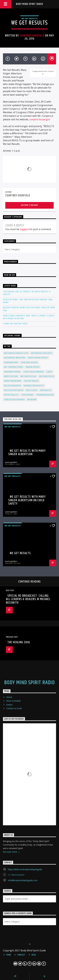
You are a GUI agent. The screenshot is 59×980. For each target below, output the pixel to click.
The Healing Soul (19, 642)
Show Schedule (13, 701)
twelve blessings (14, 399)
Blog (34, 955)
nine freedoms (13, 381)
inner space (33, 367)
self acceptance (14, 390)
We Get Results (29, 18)
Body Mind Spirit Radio (29, 4)
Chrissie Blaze (29, 362)
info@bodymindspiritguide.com (23, 880)
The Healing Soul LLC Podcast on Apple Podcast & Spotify (27, 293)
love (49, 372)
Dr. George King (13, 367)
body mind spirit (38, 358)
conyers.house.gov (40, 119)
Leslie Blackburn (34, 372)
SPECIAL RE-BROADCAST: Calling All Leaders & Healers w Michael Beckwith (28, 599)
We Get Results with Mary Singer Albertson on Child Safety (27, 500)
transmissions (45, 395)
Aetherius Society (42, 353)
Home (9, 697)
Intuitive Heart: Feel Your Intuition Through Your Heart (28, 301)
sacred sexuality (34, 386)
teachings (27, 395)
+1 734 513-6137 (16, 875)
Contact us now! (14, 708)
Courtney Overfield (32, 36)
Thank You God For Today (15, 324)
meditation (11, 376)
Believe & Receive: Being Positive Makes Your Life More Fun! (29, 309)
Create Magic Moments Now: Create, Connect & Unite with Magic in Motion (29, 317)
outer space (31, 381)
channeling (11, 362)
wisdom (32, 399)
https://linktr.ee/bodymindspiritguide (25, 869)
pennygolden (11, 462)
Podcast (21, 955)
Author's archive (29, 205)
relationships (12, 386)
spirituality (11, 395)
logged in (25, 229)
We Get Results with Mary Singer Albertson (27, 453)
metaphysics (47, 376)
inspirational (12, 372)
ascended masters (15, 358)
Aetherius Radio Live (16, 353)
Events (9, 705)
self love (32, 390)
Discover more (11, 852)
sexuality (46, 390)
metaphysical (28, 376)
